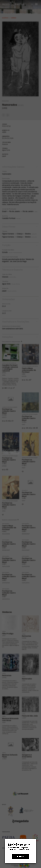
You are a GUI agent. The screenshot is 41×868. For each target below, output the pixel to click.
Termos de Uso (23, 850)
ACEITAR (21, 857)
